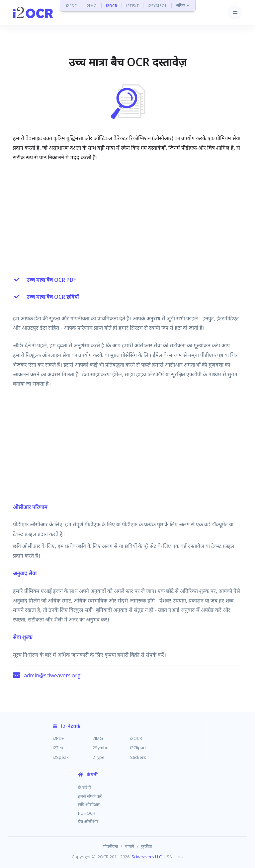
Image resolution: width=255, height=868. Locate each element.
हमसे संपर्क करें (90, 796)
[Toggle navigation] (235, 12)
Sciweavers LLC (147, 857)
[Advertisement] (127, 217)
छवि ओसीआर (89, 804)
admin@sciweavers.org (52, 675)
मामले (129, 846)
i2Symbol (101, 748)
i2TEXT (132, 5)
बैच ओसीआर (88, 821)
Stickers (138, 757)
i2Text (59, 748)
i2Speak (61, 757)
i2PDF (72, 5)
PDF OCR (87, 813)
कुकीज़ (147, 846)
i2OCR (112, 5)
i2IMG (91, 5)
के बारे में (85, 787)
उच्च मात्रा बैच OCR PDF (51, 280)
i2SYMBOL (157, 5)
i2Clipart (138, 748)
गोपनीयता (111, 846)
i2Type (98, 757)
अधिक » (183, 5)
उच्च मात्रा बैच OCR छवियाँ (53, 297)
